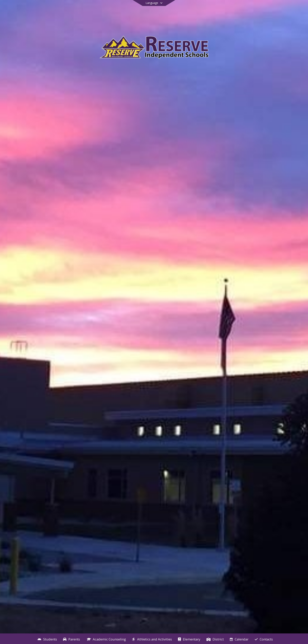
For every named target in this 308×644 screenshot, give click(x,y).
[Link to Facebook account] (262, 9)
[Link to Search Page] (269, 8)
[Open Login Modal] (283, 8)
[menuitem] (47, 639)
